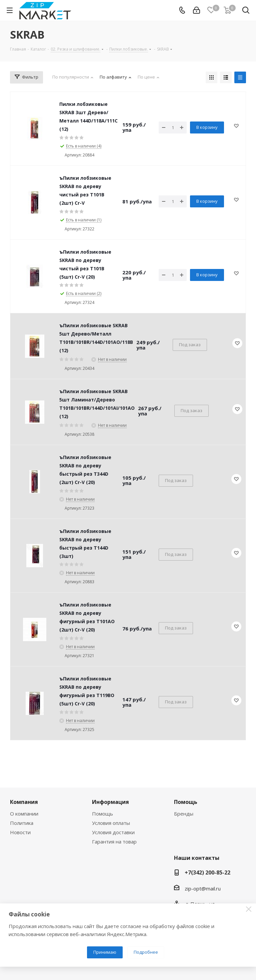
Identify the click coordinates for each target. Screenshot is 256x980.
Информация (110, 802)
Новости (20, 832)
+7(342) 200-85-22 (207, 872)
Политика (22, 823)
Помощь (102, 814)
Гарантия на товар (114, 842)
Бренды (184, 814)
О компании (24, 814)
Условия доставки (113, 832)
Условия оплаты (111, 823)
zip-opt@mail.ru (203, 888)
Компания (24, 802)
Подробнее (146, 952)
